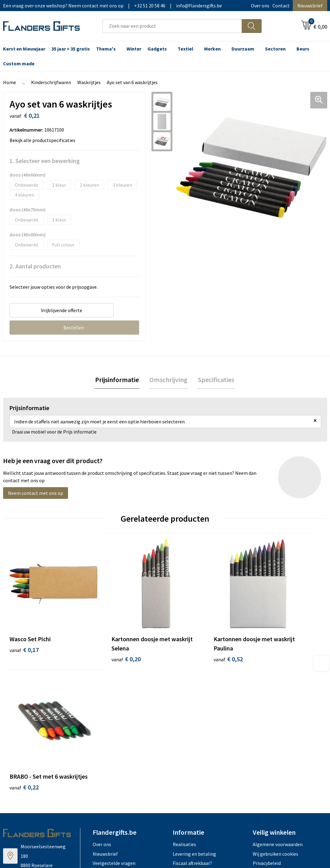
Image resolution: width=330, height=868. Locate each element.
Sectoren (275, 49)
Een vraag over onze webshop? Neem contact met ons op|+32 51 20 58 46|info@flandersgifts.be (113, 6)
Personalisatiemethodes (199, 724)
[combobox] (172, 26)
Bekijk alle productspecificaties (44, 140)
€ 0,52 (186, 639)
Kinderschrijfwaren (51, 82)
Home (10, 82)
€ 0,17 (24, 629)
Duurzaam (243, 49)
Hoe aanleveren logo (195, 733)
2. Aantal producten (35, 266)
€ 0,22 (267, 639)
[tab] (118, 380)
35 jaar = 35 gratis (71, 49)
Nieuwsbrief (310, 6)
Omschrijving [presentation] (168, 380)
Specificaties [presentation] (215, 380)
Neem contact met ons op (36, 494)
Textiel (185, 49)
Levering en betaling (194, 705)
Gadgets (157, 49)
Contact (281, 6)
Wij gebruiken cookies (276, 705)
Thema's (106, 49)
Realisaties (184, 696)
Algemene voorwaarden (278, 696)
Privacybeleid (267, 715)
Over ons (260, 6)
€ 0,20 (105, 639)
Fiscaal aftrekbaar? (192, 715)
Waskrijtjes (89, 82)
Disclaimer (264, 724)
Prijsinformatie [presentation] (118, 380)
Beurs (303, 49)
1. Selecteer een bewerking (45, 161)
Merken (212, 49)
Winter (134, 49)
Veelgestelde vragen (114, 715)
